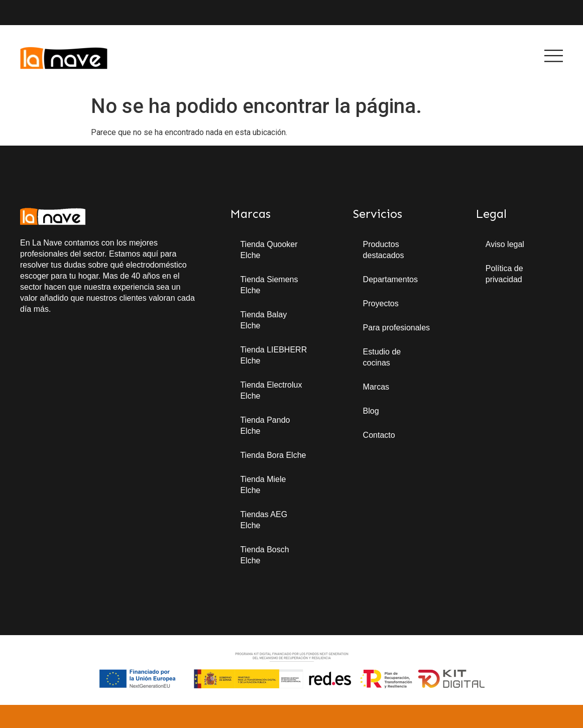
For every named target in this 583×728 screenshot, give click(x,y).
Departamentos (390, 279)
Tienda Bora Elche (273, 455)
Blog (371, 411)
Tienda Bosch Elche (264, 555)
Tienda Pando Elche (265, 426)
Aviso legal (505, 244)
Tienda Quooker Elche (269, 250)
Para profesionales (396, 328)
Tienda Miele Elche (263, 485)
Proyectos (381, 304)
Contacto (379, 435)
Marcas (376, 387)
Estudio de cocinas (382, 357)
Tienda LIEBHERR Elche (273, 355)
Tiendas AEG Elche (264, 520)
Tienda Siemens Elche (269, 285)
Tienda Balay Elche (263, 320)
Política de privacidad (504, 274)
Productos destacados (384, 250)
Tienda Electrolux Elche (271, 390)
